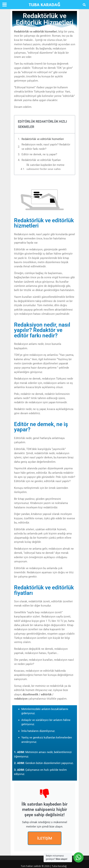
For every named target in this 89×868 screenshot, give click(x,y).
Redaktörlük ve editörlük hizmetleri (43, 139)
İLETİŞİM (45, 831)
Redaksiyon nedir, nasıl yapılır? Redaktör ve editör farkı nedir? (46, 147)
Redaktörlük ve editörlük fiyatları (41, 160)
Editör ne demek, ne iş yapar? (39, 154)
